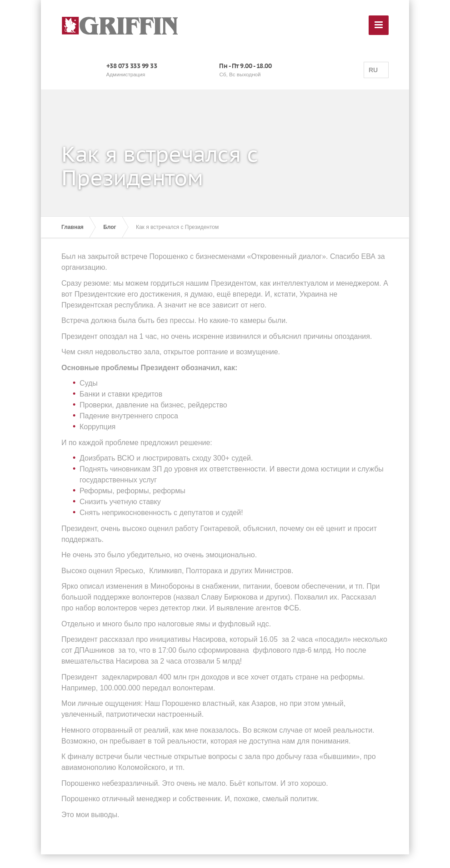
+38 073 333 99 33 (132, 66)
